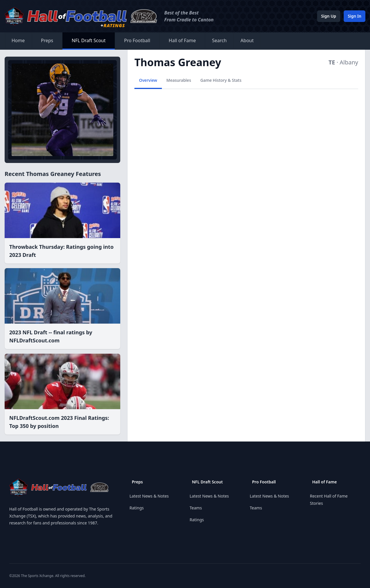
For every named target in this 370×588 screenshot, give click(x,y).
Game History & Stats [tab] (221, 80)
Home (18, 40)
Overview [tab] (148, 80)
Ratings (137, 508)
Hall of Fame (182, 40)
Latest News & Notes (149, 496)
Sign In (355, 16)
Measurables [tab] (179, 80)
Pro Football (137, 40)
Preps (47, 40)
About (247, 40)
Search (219, 40)
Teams (196, 508)
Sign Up (329, 16)
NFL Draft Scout (89, 40)
